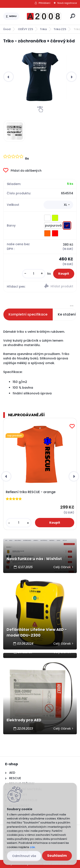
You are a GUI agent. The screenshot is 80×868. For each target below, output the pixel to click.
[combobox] (58, 205)
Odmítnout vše (24, 856)
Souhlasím (57, 856)
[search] (73, 16)
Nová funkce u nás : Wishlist (34, 559)
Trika (43, 29)
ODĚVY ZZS (25, 29)
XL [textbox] (65, 205)
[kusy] (34, 274)
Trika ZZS (60, 29)
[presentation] (9, 77)
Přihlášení (44, 3)
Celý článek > (63, 567)
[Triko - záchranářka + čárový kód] (40, 77)
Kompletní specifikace (28, 314)
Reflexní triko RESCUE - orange (31, 492)
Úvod (7, 29)
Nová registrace (67, 3)
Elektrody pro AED (24, 720)
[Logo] (44, 16)
